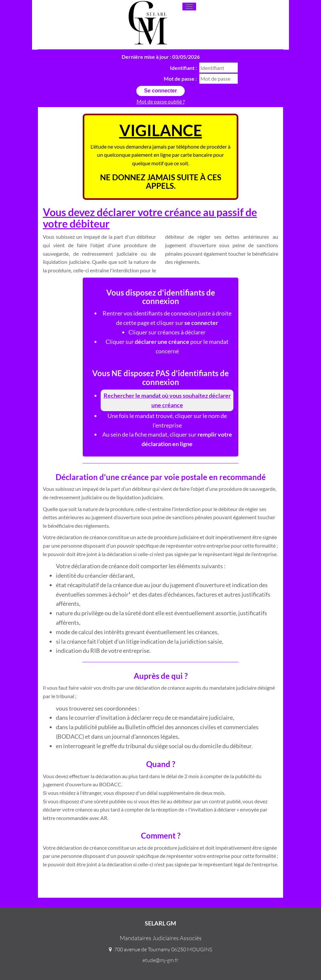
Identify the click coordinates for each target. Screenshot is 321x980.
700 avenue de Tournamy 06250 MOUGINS (163, 949)
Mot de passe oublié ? (161, 101)
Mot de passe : (180, 79)
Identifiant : (183, 68)
